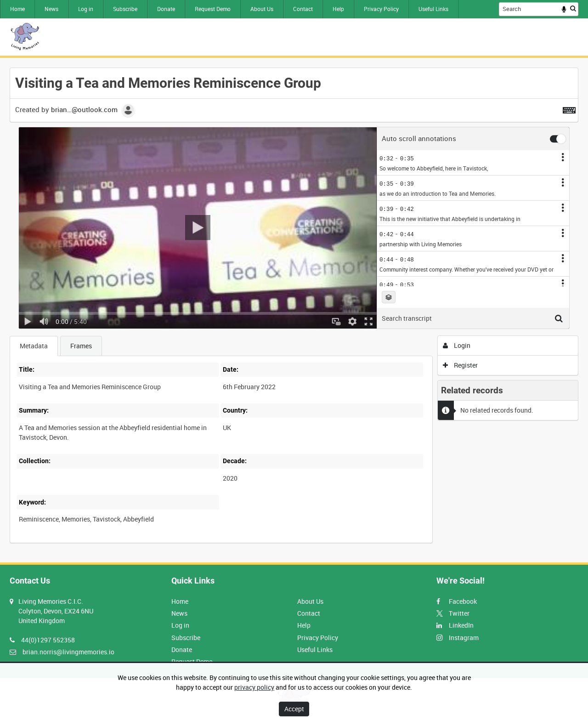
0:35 (407, 158)
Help (338, 9)
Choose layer (389, 297)
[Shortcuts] (569, 108)
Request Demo (213, 9)
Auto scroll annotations (419, 139)
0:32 (386, 158)
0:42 (407, 209)
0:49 (386, 285)
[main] (294, 310)
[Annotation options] (563, 157)
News (51, 9)
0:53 (407, 285)
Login (457, 345)
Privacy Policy (381, 9)
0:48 (407, 259)
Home (17, 9)
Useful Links (433, 9)
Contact (303, 9)
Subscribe (125, 9)
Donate (166, 9)
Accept (294, 709)
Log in (86, 9)
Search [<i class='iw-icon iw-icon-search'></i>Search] (573, 8)
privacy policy (254, 687)
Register (461, 365)
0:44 (407, 234)
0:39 (407, 184)
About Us (262, 9)
